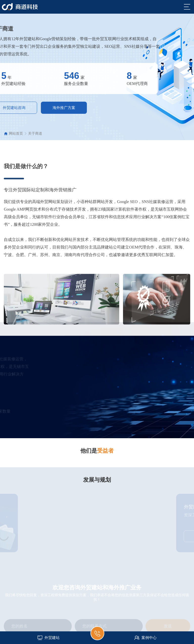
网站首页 (16, 136)
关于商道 (35, 136)
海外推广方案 (40, 108)
